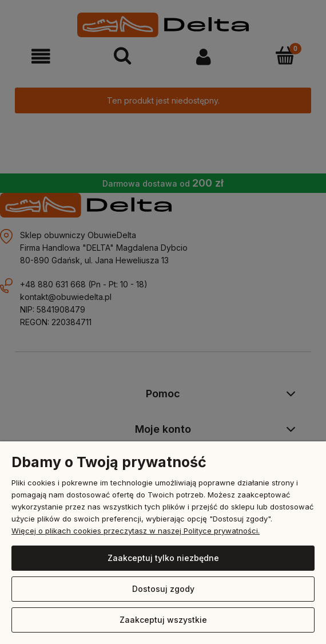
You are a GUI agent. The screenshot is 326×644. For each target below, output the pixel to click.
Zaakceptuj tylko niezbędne (163, 558)
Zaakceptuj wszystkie (163, 620)
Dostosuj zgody (163, 589)
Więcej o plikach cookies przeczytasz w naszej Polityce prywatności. (136, 531)
